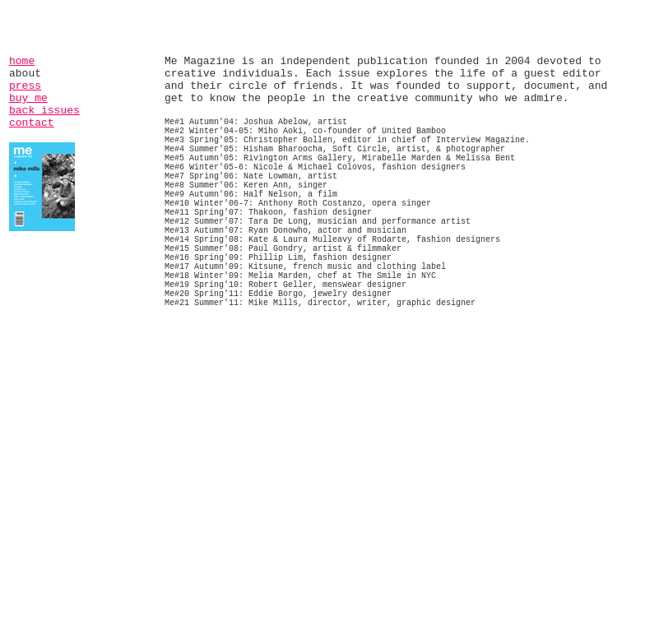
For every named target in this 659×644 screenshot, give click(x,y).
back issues (44, 111)
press (25, 86)
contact (32, 123)
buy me (28, 98)
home (22, 61)
